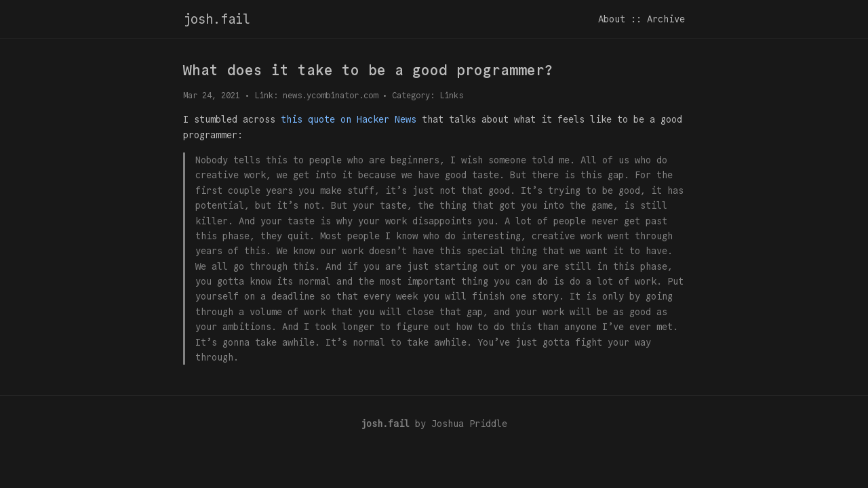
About (612, 19)
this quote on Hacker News (349, 119)
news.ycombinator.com (330, 95)
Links (451, 95)
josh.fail (217, 19)
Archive (666, 19)
